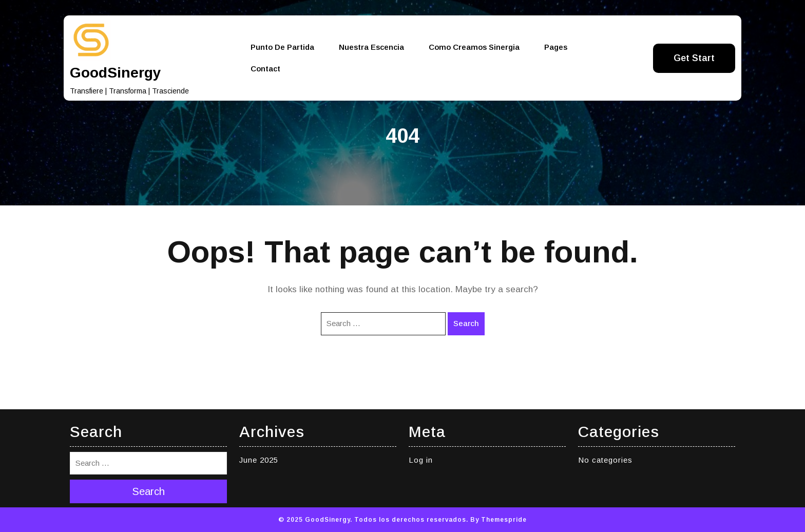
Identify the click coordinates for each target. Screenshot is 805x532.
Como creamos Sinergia (474, 47)
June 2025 (259, 460)
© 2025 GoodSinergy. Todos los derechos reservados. (373, 520)
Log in (421, 460)
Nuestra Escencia (371, 47)
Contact (265, 69)
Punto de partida (282, 47)
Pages (556, 47)
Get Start (694, 58)
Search (466, 323)
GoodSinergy (116, 73)
